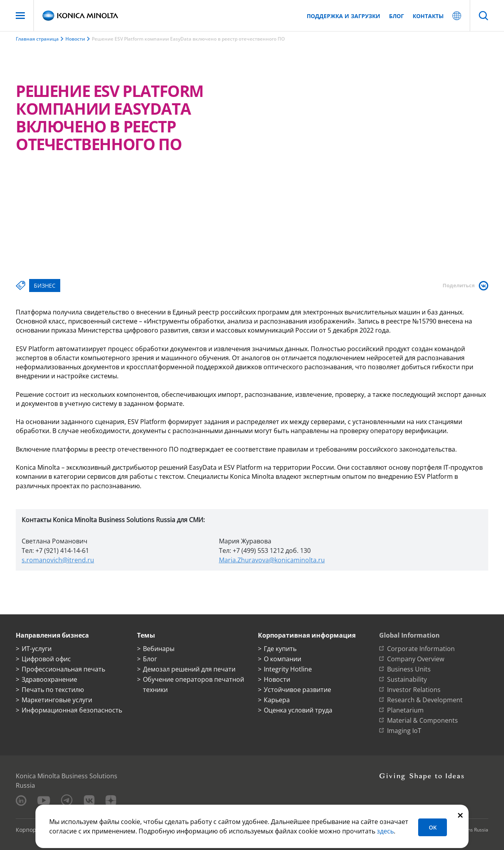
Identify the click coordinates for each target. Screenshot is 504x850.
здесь (385, 831)
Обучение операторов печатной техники (194, 684)
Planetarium (405, 710)
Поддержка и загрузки (344, 16)
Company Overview (416, 659)
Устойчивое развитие (297, 690)
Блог (397, 16)
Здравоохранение (49, 679)
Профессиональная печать (63, 669)
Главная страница (37, 39)
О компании (283, 659)
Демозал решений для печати (189, 669)
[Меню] (20, 16)
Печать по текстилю (53, 690)
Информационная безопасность (72, 710)
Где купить (280, 649)
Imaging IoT (404, 731)
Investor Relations (414, 690)
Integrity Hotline (288, 669)
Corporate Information (421, 649)
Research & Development (425, 700)
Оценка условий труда (298, 710)
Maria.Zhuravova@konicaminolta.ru (272, 560)
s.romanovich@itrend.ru (58, 560)
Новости (75, 39)
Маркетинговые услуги (57, 700)
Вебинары (159, 649)
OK (433, 827)
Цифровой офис (46, 659)
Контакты (428, 16)
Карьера (277, 700)
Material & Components (422, 720)
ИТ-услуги (37, 649)
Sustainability (407, 679)
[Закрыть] (460, 815)
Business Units (409, 669)
